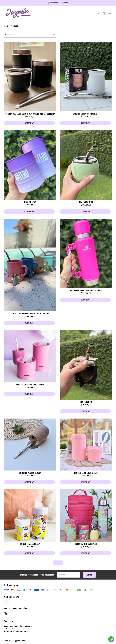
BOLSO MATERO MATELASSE (86, 544)
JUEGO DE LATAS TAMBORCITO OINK (30, 385)
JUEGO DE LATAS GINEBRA (30, 544)
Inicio (7, 26)
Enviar (89, 575)
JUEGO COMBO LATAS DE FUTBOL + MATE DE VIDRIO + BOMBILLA (30, 114)
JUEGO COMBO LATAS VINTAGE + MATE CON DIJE (30, 314)
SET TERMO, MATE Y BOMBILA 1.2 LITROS (86, 290)
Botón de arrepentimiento (16, 632)
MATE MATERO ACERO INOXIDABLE (86, 114)
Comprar (29, 123)
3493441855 (9, 629)
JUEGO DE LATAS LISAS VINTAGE (86, 473)
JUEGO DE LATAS (30, 202)
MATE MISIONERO (86, 202)
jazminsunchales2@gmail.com (18, 626)
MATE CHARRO (86, 402)
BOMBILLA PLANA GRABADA (30, 473)
